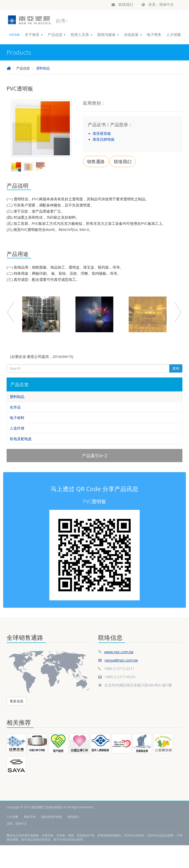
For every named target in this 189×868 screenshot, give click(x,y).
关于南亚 (34, 34)
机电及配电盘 (21, 439)
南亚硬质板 (102, 133)
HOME (15, 34)
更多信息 (17, 701)
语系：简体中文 (158, 4)
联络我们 (122, 4)
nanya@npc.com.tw (121, 660)
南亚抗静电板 (104, 139)
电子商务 (154, 34)
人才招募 (174, 34)
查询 (176, 368)
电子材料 (17, 418)
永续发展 (133, 34)
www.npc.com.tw (119, 652)
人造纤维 (17, 428)
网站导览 (30, 817)
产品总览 (20, 384)
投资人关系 (81, 34)
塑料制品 (43, 68)
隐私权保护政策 (52, 817)
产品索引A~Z (94, 456)
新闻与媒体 (108, 34)
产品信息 (57, 34)
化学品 (15, 407)
